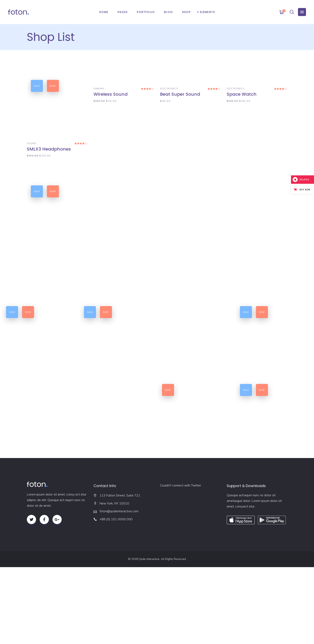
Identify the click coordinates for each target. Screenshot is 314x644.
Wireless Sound (111, 149)
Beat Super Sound (180, 149)
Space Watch (242, 149)
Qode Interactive (149, 636)
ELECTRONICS (169, 143)
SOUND (31, 143)
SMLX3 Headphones (49, 149)
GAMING (99, 143)
